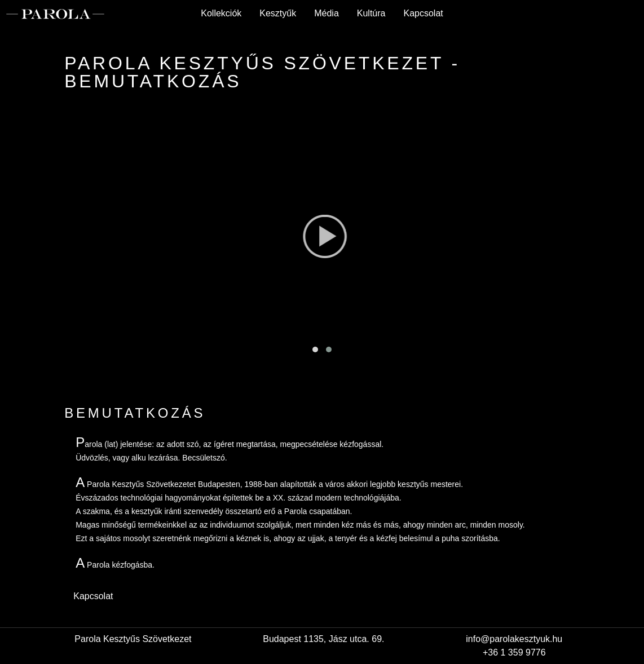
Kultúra (371, 13)
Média (327, 13)
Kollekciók (221, 13)
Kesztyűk (278, 13)
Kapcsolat (423, 13)
